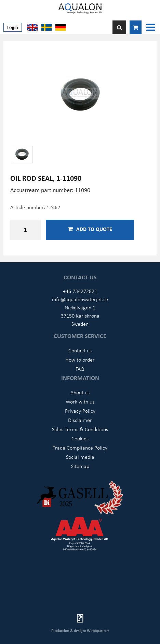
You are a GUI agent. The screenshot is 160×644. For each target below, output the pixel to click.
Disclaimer (80, 420)
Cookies (80, 438)
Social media (80, 457)
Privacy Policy (80, 411)
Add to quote (90, 229)
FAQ (80, 369)
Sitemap (80, 466)
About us (80, 392)
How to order (80, 360)
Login (13, 27)
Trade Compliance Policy (80, 448)
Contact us (80, 350)
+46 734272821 (80, 291)
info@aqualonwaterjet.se (80, 299)
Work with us (80, 401)
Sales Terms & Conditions (80, 429)
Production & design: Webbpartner (80, 631)
